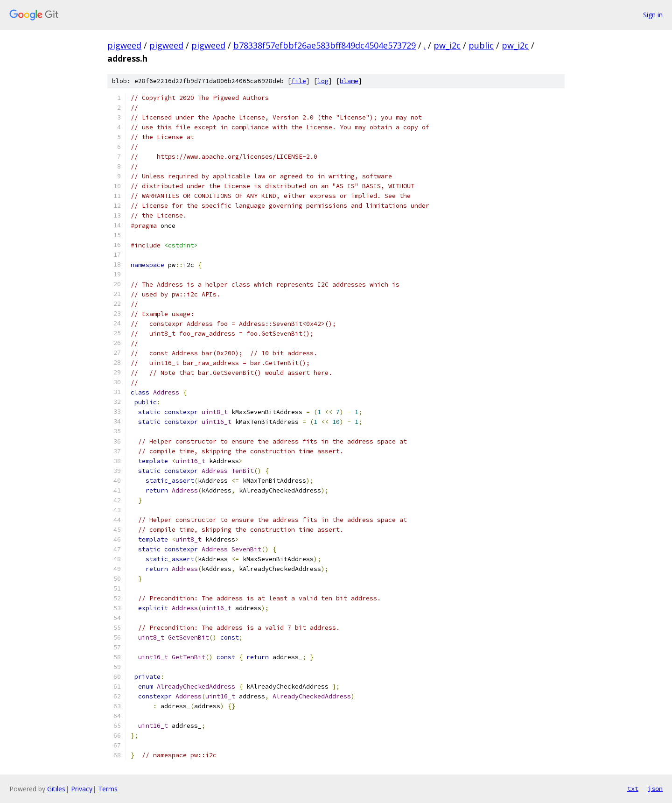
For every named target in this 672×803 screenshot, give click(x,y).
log (323, 81)
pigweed (124, 45)
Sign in (653, 15)
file (299, 81)
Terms (108, 789)
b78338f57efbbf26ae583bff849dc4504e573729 (325, 45)
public (481, 45)
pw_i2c (447, 45)
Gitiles (56, 789)
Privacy (82, 789)
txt (633, 789)
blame (349, 81)
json (655, 789)
